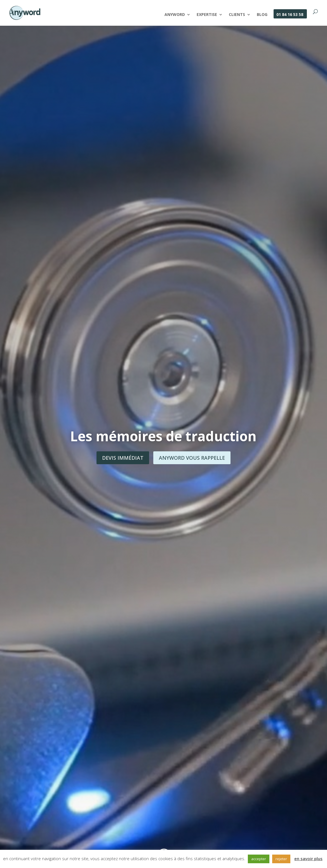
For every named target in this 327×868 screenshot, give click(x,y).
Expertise (207, 15)
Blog (262, 15)
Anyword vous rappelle (192, 458)
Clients (237, 15)
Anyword (175, 15)
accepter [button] (259, 859)
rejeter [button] (281, 859)
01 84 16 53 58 (290, 15)
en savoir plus (308, 858)
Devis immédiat (123, 458)
